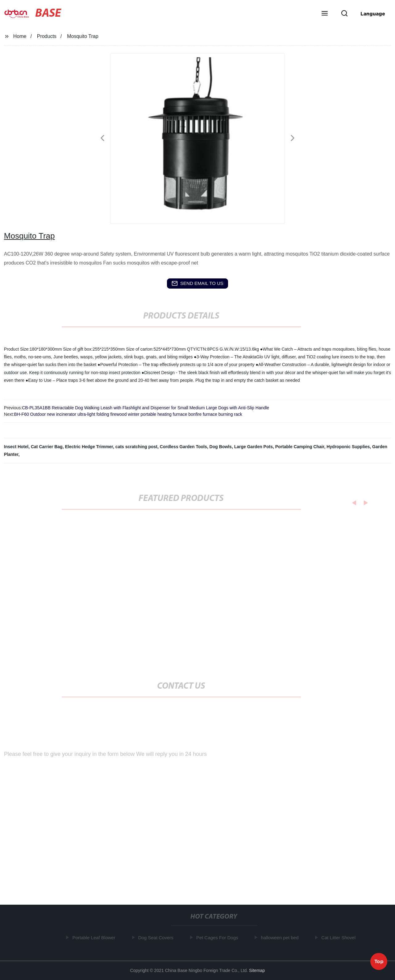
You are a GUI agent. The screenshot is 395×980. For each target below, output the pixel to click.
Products (47, 36)
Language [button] (373, 14)
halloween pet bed (281, 938)
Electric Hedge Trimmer (89, 447)
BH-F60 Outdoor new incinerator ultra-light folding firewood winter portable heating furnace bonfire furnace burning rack (128, 414)
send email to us (197, 283)
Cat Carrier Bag (47, 447)
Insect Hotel (16, 447)
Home (20, 36)
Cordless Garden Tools (183, 447)
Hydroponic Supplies (348, 447)
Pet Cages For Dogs (218, 938)
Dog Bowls (221, 447)
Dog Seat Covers (157, 938)
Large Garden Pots (254, 447)
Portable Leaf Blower (95, 938)
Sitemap (257, 970)
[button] (325, 14)
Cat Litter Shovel (340, 938)
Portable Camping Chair (300, 447)
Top (379, 961)
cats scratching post (136, 447)
